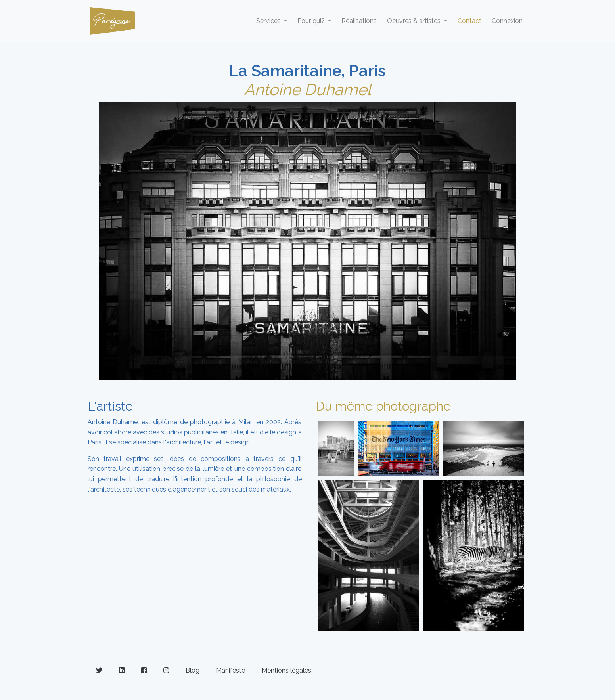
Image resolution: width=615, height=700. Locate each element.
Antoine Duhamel (307, 89)
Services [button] (269, 21)
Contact (469, 21)
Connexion (507, 21)
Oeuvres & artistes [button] (415, 21)
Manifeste (231, 670)
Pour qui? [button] (312, 21)
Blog (193, 670)
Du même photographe (383, 406)
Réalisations (359, 21)
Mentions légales (286, 670)
